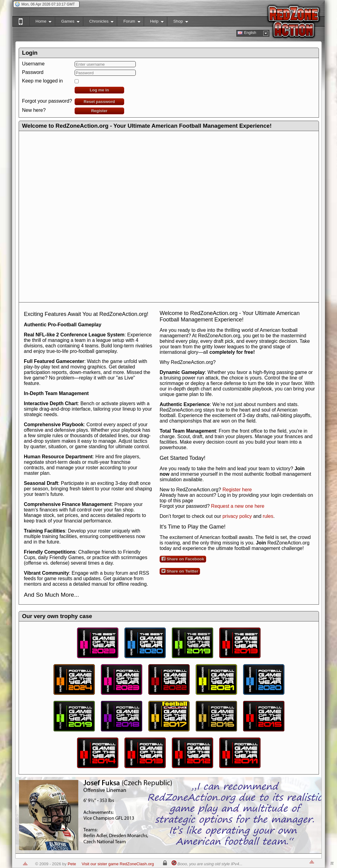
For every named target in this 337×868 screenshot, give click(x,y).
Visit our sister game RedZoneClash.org (118, 864)
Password (33, 72)
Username (33, 64)
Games (67, 22)
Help (154, 22)
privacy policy (237, 516)
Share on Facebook (183, 559)
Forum (128, 22)
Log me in (99, 90)
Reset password (99, 102)
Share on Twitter (180, 571)
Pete (72, 864)
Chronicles (98, 22)
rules (268, 516)
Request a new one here (238, 506)
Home (40, 22)
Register (99, 111)
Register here (237, 490)
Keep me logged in (42, 81)
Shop (178, 22)
